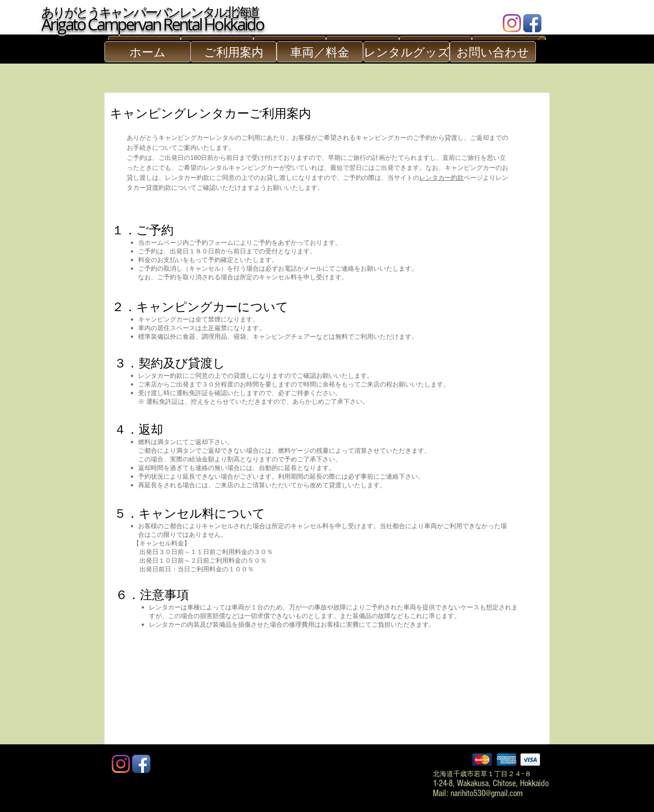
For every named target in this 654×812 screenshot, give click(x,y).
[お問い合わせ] (493, 52)
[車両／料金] (320, 52)
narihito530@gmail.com (487, 793)
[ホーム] (148, 52)
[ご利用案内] (233, 52)
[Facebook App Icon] (532, 23)
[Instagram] (512, 23)
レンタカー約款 (441, 178)
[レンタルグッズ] (406, 52)
